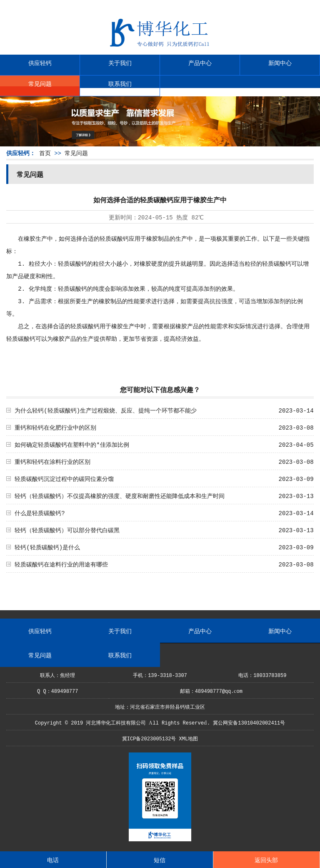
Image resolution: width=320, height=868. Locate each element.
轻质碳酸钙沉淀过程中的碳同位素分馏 (64, 478)
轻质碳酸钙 (114, 238)
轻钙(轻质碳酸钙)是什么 (47, 547)
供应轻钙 (40, 63)
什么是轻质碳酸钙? (40, 513)
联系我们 (120, 83)
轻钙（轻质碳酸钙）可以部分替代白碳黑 (67, 530)
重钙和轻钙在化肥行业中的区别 (55, 427)
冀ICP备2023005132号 (149, 738)
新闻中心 (280, 63)
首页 (45, 153)
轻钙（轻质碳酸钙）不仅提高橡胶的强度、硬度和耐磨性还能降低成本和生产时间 (120, 496)
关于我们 (120, 63)
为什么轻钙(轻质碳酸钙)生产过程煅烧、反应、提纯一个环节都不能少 (106, 410)
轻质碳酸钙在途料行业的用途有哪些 (61, 564)
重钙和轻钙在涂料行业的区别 (52, 461)
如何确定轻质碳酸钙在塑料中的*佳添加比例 (72, 444)
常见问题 (40, 83)
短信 (160, 860)
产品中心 (200, 63)
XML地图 (189, 738)
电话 (53, 860)
